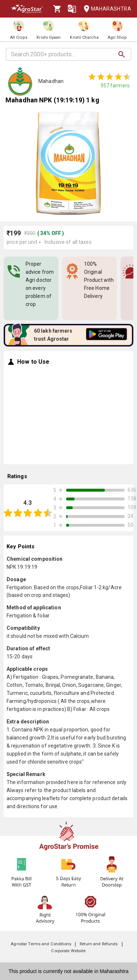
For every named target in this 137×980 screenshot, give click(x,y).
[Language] (72, 9)
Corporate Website (68, 951)
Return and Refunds (99, 944)
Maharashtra (105, 9)
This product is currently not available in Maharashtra (68, 971)
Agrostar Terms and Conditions (41, 944)
